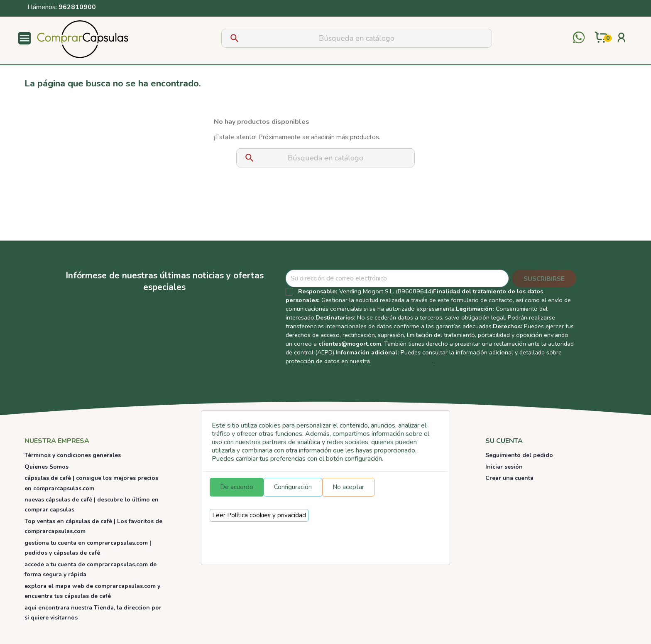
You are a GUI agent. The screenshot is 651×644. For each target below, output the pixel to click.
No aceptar (348, 487)
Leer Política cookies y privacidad (259, 515)
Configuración (293, 487)
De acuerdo (237, 487)
